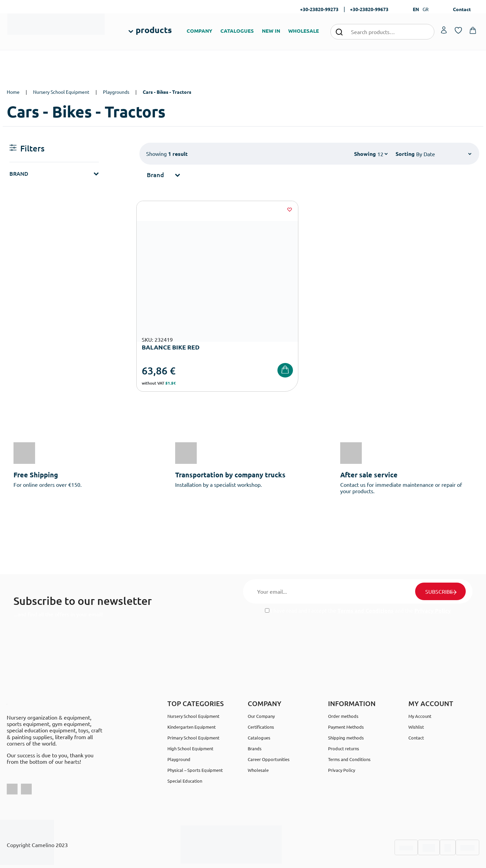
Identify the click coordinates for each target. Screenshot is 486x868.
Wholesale (258, 748)
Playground (179, 738)
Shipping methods (346, 716)
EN (416, 9)
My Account (420, 694)
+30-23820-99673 (369, 9)
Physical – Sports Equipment (195, 748)
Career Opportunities (269, 738)
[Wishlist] (237, 209)
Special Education (185, 759)
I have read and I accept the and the (358, 589)
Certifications (261, 705)
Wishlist (416, 705)
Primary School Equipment (193, 716)
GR (426, 9)
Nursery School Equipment (61, 92)
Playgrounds (116, 92)
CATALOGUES (237, 31)
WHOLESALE (304, 31)
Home (13, 92)
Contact (462, 9)
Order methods (343, 694)
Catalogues (259, 716)
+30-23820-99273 (319, 9)
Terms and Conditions (366, 589)
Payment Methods (346, 705)
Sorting (405, 154)
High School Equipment (190, 727)
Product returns (344, 727)
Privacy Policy (433, 589)
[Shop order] (444, 154)
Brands (255, 727)
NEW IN (271, 31)
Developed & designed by (243, 859)
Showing (365, 154)
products (154, 30)
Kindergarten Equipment (192, 705)
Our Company (261, 694)
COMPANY (199, 31)
